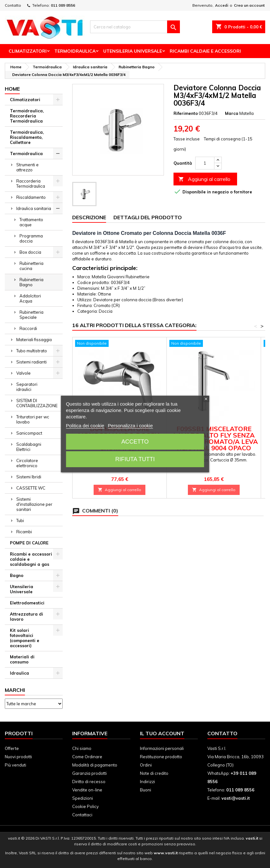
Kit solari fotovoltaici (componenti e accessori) (25, 638)
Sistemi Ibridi (29, 477)
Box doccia (30, 252)
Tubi (20, 520)
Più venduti (15, 765)
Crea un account (249, 5)
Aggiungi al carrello (204, 179)
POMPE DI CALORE (29, 543)
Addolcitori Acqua (30, 298)
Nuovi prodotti (18, 757)
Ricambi (24, 532)
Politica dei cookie (85, 426)
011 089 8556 (63, 5)
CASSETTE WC (31, 488)
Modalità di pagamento (95, 765)
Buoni (146, 790)
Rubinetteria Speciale (31, 315)
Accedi (222, 5)
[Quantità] (205, 163)
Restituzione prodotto (161, 757)
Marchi (15, 690)
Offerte (12, 748)
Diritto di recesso (89, 782)
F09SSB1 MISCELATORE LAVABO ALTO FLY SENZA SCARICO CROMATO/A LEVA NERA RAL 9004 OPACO (214, 438)
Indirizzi (147, 782)
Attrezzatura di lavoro (27, 617)
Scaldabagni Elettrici (29, 447)
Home (12, 89)
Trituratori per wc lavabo (33, 419)
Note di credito (154, 773)
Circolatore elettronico (27, 463)
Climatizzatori (28, 51)
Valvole (23, 373)
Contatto (13, 5)
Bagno (17, 575)
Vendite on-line (87, 790)
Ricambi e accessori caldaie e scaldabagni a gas (31, 559)
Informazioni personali (162, 748)
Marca (232, 113)
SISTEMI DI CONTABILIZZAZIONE (37, 403)
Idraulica (19, 673)
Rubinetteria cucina (31, 266)
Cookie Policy (85, 806)
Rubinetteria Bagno (31, 282)
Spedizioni (83, 798)
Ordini (146, 765)
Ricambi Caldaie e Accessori (205, 51)
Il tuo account (162, 733)
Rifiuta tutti (135, 459)
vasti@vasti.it (236, 798)
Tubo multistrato (32, 351)
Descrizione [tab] (89, 217)
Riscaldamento (31, 197)
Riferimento (186, 113)
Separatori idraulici (27, 387)
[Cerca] (135, 27)
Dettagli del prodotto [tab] (148, 217)
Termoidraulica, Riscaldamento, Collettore (27, 137)
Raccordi (28, 328)
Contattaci (82, 815)
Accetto (135, 442)
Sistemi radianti (31, 362)
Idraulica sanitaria (34, 208)
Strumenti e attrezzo (27, 167)
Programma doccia (31, 238)
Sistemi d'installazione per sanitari (34, 504)
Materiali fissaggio (34, 340)
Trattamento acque (31, 222)
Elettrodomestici (27, 603)
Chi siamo (82, 748)
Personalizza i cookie (130, 426)
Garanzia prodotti (89, 773)
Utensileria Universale (133, 51)
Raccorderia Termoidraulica (31, 183)
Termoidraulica (75, 51)
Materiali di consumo (22, 659)
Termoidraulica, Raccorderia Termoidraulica (27, 116)
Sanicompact (29, 433)
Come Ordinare (87, 757)
